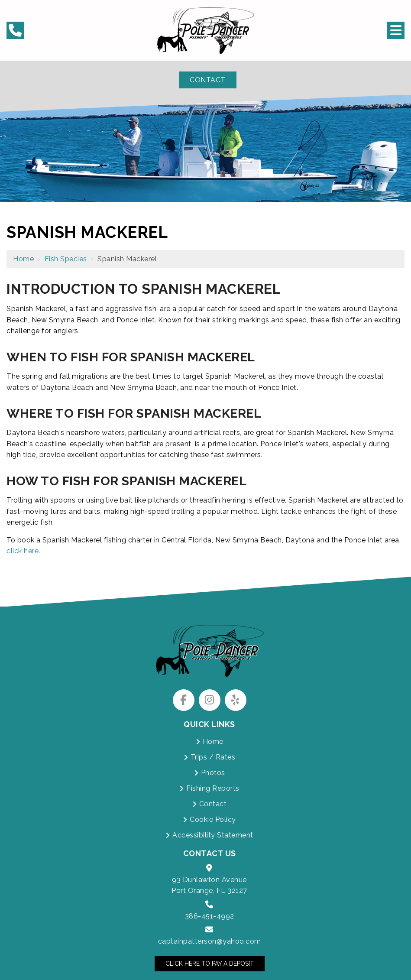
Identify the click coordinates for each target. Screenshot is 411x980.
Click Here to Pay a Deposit (210, 964)
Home (23, 259)
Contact (208, 80)
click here (23, 551)
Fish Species (66, 259)
